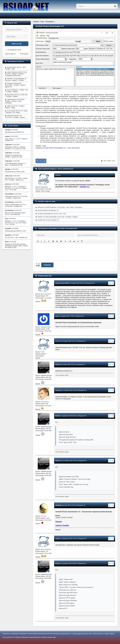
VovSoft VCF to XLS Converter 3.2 (48, 220)
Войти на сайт (17, 44)
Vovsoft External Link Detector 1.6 (48, 211)
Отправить (47, 265)
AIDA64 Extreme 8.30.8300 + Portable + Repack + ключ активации (15, 101)
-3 (41, 161)
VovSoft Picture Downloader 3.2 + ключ (57, 148)
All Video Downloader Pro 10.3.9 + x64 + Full (52, 214)
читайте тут (85, 187)
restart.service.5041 (62, 283)
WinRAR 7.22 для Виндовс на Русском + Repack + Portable (16, 79)
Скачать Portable (62, 525)
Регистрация (24, 54)
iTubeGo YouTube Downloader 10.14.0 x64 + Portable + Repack (58, 217)
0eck (57, 316)
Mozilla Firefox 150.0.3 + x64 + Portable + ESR (16, 68)
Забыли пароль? (10, 54)
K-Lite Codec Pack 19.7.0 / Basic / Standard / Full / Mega (16, 112)
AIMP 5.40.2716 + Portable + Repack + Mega (15, 107)
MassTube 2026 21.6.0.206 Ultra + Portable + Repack (16, 96)
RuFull (57, 364)
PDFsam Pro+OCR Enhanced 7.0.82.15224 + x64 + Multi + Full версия (60, 207)
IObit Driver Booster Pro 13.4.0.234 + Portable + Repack (15, 116)
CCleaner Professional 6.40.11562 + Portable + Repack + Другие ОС (16, 85)
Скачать (59, 522)
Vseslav (58, 390)
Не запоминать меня (14, 50)
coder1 (58, 539)
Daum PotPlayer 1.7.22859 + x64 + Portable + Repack (16, 91)
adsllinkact (59, 505)
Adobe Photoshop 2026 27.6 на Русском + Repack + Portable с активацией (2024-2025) (16, 74)
